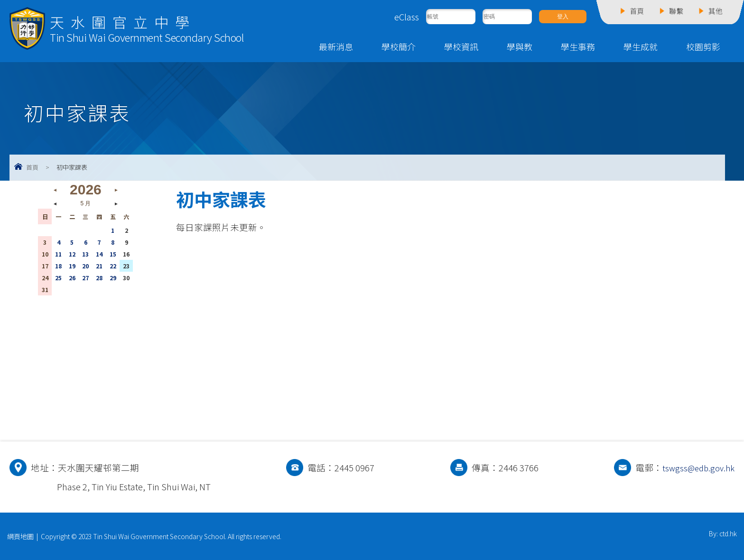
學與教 (520, 46)
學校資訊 (461, 46)
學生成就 (641, 46)
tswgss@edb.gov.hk (696, 468)
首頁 (32, 167)
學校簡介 (399, 46)
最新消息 (336, 46)
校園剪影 (703, 46)
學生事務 (578, 46)
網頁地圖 (20, 536)
